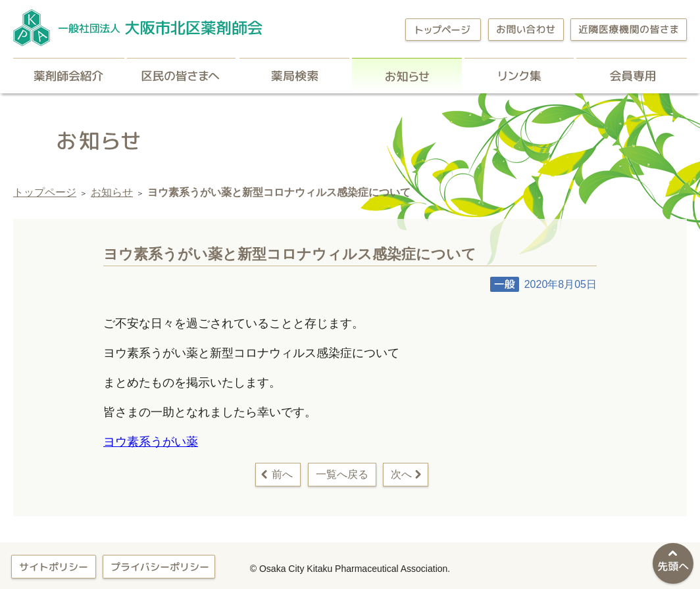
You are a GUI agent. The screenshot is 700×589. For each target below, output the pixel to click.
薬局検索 (294, 76)
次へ (401, 474)
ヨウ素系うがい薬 (151, 442)
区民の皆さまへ (182, 76)
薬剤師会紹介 (69, 76)
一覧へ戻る (342, 474)
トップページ (45, 192)
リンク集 (519, 76)
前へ (282, 474)
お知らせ (407, 76)
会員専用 (632, 76)
